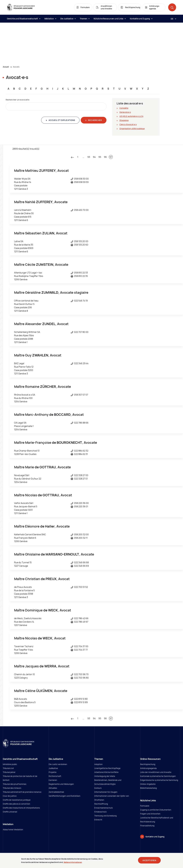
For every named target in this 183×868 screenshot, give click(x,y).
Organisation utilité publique (132, 128)
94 (94, 157)
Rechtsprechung (148, 764)
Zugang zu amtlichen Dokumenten (156, 810)
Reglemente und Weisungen (61, 784)
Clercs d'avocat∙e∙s (128, 124)
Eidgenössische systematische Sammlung (159, 780)
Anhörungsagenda (148, 768)
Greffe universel (10, 812)
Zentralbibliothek (56, 792)
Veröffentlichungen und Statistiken (64, 796)
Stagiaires (124, 120)
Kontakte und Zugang (141, 19)
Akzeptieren (149, 860)
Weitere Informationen (73, 862)
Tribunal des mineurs (12, 788)
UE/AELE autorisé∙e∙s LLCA (131, 116)
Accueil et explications (61, 120)
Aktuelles (53, 788)
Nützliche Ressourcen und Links (110, 19)
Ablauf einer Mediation (13, 830)
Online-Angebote (148, 784)
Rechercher (95, 120)
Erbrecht (98, 820)
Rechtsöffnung (101, 804)
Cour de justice (10, 796)
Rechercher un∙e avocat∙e (17, 100)
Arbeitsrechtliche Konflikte (106, 772)
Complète (124, 108)
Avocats (16, 67)
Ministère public (10, 764)
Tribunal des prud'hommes (15, 784)
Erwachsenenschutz (104, 808)
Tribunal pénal (9, 772)
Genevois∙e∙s (125, 112)
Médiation (50, 19)
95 (100, 157)
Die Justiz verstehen (58, 764)
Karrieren (53, 780)
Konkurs (98, 788)
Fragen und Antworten (150, 814)
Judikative (53, 768)
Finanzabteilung (147, 826)
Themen (85, 19)
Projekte (53, 772)
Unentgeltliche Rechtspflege (107, 768)
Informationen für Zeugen (106, 792)
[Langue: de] (172, 19)
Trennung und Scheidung (105, 816)
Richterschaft (55, 776)
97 (111, 157)
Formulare (145, 806)
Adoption (98, 764)
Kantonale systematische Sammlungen (158, 776)
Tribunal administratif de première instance (22, 792)
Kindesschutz (100, 812)
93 (89, 157)
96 (105, 157)
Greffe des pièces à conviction (16, 804)
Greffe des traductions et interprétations (21, 808)
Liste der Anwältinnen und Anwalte (156, 772)
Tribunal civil (8, 768)
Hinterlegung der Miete (105, 776)
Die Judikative (68, 19)
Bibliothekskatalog (148, 788)
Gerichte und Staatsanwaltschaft (24, 19)
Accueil (6, 67)
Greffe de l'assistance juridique (17, 800)
